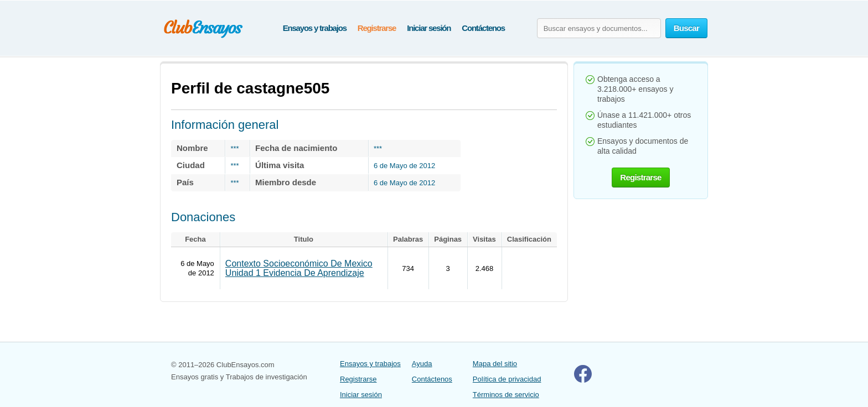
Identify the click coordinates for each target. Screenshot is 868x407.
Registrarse (377, 28)
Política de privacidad (507, 379)
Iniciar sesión (429, 28)
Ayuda (422, 364)
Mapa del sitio (495, 364)
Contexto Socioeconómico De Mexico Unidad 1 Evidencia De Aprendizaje (299, 268)
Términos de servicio (506, 395)
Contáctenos (483, 28)
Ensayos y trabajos (315, 28)
